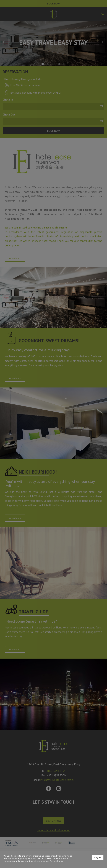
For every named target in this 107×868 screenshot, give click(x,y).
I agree (98, 857)
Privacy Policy (56, 861)
